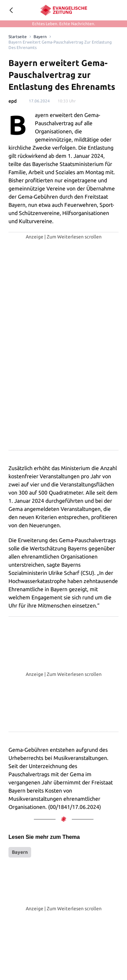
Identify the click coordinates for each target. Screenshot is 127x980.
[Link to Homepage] (17, 37)
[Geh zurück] (11, 10)
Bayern (20, 852)
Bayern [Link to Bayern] (39, 37)
